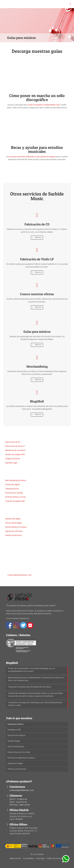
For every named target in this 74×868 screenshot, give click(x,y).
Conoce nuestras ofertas (37, 294)
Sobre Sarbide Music (16, 747)
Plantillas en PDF (14, 730)
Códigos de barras (13, 459)
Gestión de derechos (13, 535)
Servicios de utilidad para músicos (21, 758)
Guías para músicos (37, 332)
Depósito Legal (11, 463)
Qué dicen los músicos (16, 736)
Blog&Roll (37, 401)
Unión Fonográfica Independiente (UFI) (44, 105)
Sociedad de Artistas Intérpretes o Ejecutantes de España (32, 157)
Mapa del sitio (15, 859)
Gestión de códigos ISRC (15, 455)
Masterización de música (15, 451)
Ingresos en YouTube (14, 531)
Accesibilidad (29, 859)
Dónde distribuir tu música (16, 527)
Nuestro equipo (14, 741)
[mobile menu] (70, 4)
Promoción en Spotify (14, 493)
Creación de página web (15, 501)
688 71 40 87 (23, 570)
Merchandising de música (16, 481)
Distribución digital (13, 519)
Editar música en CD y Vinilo (19, 752)
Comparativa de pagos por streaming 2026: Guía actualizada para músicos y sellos (35, 704)
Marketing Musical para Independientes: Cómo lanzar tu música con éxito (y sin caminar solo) (36, 679)
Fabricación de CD (37, 224)
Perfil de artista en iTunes (16, 497)
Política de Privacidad (56, 859)
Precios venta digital (13, 523)
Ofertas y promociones (17, 769)
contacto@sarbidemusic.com (19, 575)
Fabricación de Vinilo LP (37, 259)
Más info (37, 238)
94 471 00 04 (21, 566)
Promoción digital (12, 485)
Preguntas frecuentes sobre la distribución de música (30, 687)
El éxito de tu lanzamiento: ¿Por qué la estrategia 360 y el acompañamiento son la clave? (31, 670)
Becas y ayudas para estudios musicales (37, 149)
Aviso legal (40, 859)
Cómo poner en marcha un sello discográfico (37, 98)
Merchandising (37, 366)
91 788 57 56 (20, 561)
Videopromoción (12, 489)
